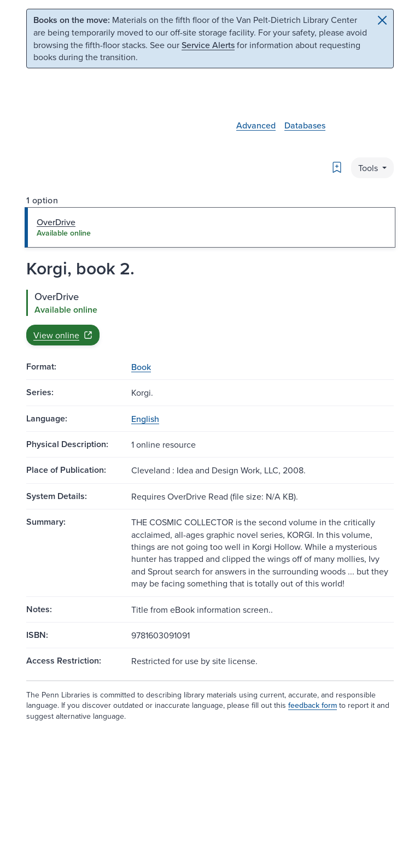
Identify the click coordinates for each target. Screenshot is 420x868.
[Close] (382, 20)
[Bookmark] (337, 167)
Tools (369, 168)
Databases (305, 125)
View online (63, 335)
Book (141, 367)
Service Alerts (208, 45)
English (145, 419)
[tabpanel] (210, 318)
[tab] (210, 227)
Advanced (256, 125)
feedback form (313, 705)
